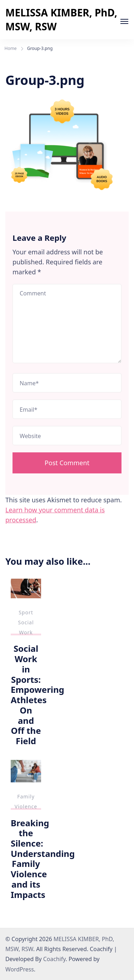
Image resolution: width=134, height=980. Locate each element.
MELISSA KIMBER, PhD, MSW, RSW (61, 19)
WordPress (20, 969)
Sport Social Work (26, 622)
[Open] (124, 21)
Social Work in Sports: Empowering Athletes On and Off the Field (38, 694)
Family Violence (26, 801)
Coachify (54, 959)
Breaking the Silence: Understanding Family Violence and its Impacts (43, 859)
